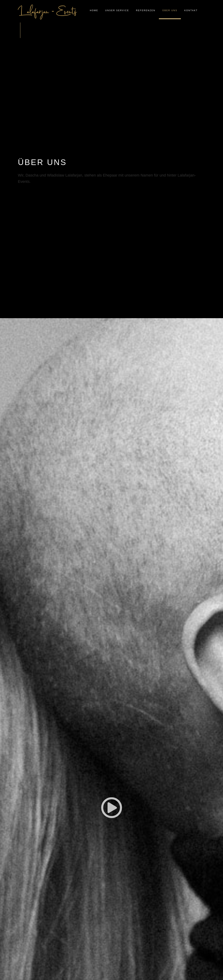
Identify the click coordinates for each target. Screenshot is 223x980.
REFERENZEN (146, 10)
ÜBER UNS (170, 10)
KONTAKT (191, 10)
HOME (94, 10)
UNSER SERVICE (117, 10)
